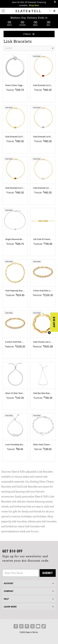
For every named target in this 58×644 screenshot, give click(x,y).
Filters (29, 34)
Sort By (29, 48)
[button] (54, 322)
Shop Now (34, 5)
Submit (48, 573)
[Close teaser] (49, 333)
